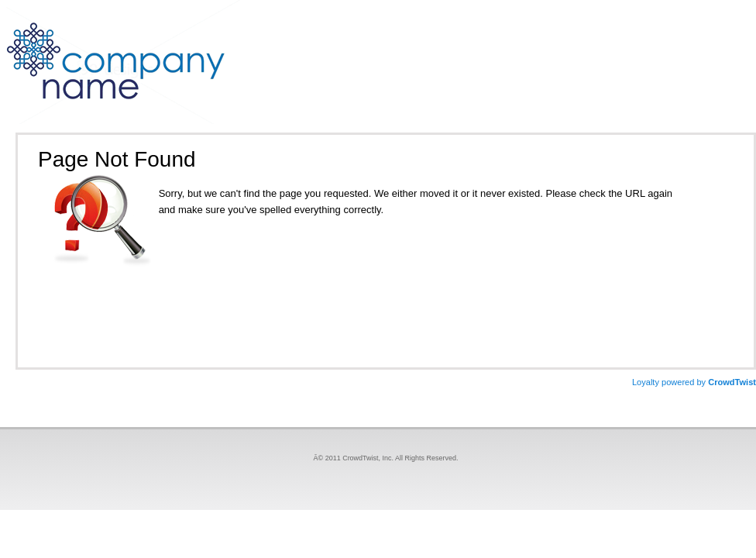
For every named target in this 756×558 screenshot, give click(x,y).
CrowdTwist (694, 382)
